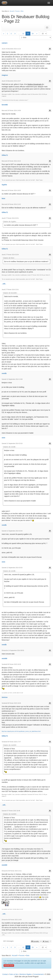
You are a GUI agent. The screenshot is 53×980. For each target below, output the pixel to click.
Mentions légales (26, 974)
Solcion (5, 697)
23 (33, 34)
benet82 (5, 105)
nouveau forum (9, 965)
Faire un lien (14, 974)
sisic (3, 438)
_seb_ (4, 284)
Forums (17, 11)
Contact (5, 974)
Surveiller (35, 941)
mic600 (4, 658)
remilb (4, 373)
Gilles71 (5, 155)
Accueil (12, 11)
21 (23, 34)
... (19, 34)
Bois (22, 11)
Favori (46, 941)
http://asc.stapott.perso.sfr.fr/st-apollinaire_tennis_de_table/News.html (21, 731)
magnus (5, 75)
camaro (5, 43)
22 (28, 34)
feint (3, 198)
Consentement (38, 974)
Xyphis (4, 185)
